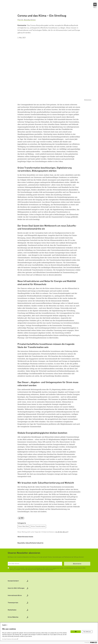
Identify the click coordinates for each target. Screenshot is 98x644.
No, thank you (87, 632)
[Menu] (95, 5)
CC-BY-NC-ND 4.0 (61, 532)
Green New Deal (23, 526)
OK (76, 632)
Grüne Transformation (38, 526)
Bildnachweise (88, 100)
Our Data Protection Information (9, 639)
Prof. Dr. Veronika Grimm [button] (27, 20)
